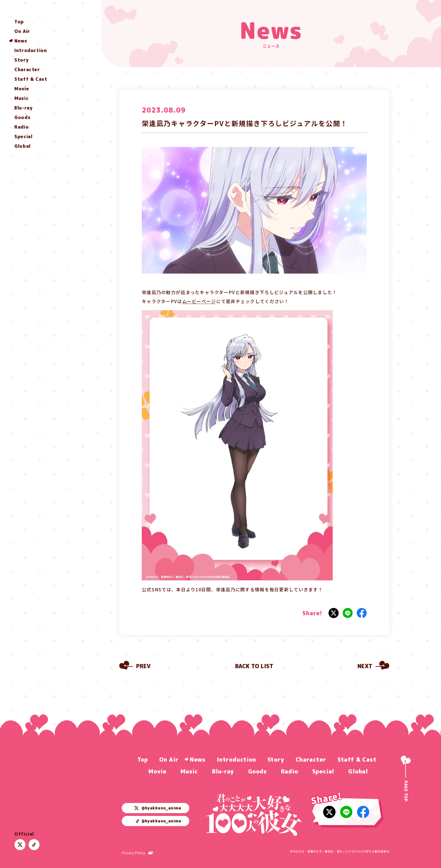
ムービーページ (199, 301)
